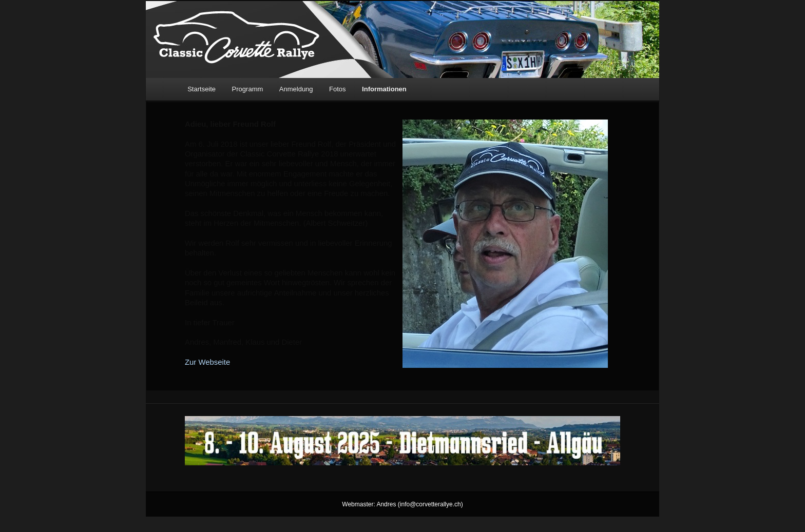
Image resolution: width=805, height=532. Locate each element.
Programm (248, 89)
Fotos (338, 89)
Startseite (202, 89)
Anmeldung (296, 89)
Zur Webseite (207, 362)
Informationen (384, 89)
